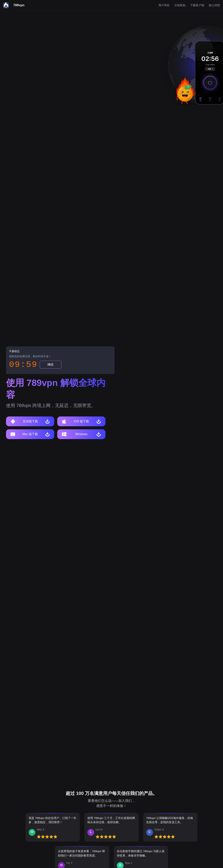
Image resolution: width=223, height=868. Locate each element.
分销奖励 (180, 5)
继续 (50, 365)
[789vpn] (14, 5)
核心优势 (214, 5)
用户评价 (164, 5)
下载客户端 (197, 5)
